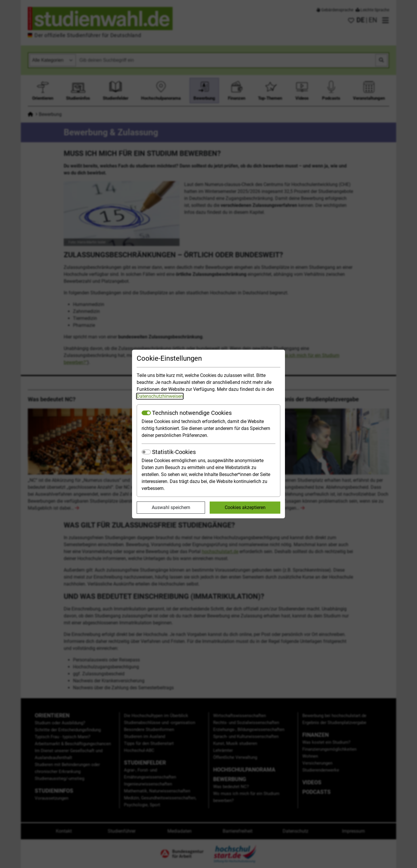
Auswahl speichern (171, 507)
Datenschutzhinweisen (160, 396)
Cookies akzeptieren (245, 507)
